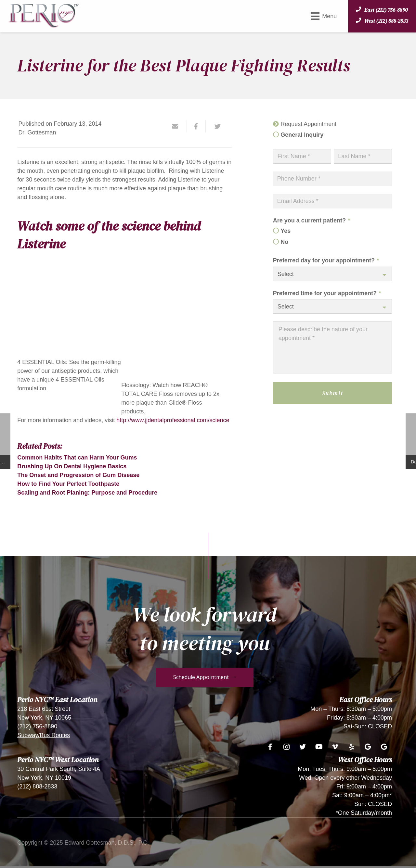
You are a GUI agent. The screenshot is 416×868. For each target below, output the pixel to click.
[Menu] (324, 16)
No (284, 242)
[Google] (368, 747)
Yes (286, 231)
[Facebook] (270, 747)
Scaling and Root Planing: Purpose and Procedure (87, 493)
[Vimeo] (335, 747)
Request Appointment (308, 124)
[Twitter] (303, 747)
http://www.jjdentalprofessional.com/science (173, 420)
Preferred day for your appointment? (326, 260)
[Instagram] (286, 747)
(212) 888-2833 (37, 786)
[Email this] (178, 126)
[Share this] (196, 126)
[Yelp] (351, 747)
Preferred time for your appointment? (327, 293)
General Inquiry (302, 135)
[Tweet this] (215, 126)
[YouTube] (319, 747)
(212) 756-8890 (37, 726)
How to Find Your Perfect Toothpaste (68, 484)
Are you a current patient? (312, 220)
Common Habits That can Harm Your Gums (77, 458)
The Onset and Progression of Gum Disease (78, 475)
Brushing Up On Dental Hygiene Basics (72, 466)
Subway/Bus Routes (44, 735)
